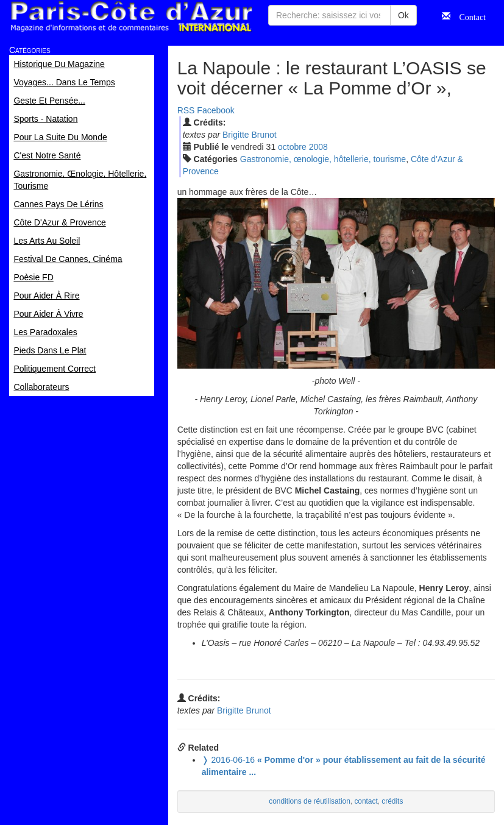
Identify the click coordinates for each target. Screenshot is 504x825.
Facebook (215, 110)
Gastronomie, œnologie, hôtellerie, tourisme (323, 159)
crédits (392, 801)
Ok (403, 15)
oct (292, 147)
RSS (186, 110)
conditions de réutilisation (310, 801)
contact (366, 801)
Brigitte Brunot (250, 135)
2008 (318, 147)
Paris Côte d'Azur (131, 17)
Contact (468, 16)
